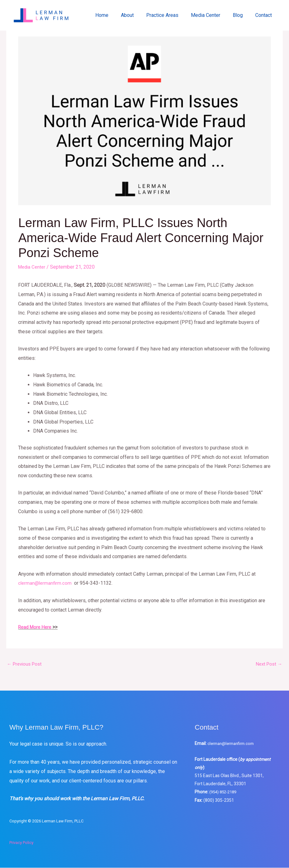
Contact (265, 15)
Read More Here (36, 627)
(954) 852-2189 (225, 792)
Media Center (212, 15)
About (139, 15)
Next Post (268, 664)
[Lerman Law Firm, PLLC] (42, 15)
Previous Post (26, 664)
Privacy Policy (21, 843)
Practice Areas (171, 15)
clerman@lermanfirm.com (234, 744)
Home (116, 15)
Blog (242, 15)
